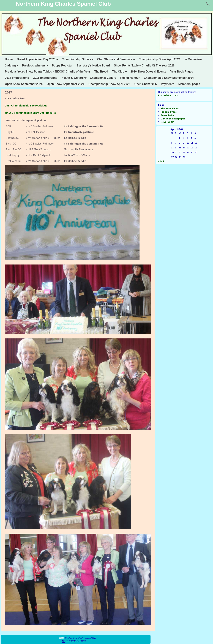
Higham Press (169, 112)
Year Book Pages (182, 72)
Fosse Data (167, 115)
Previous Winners (36, 66)
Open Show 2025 (146, 84)
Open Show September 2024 (24, 84)
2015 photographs (45, 78)
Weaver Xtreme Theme (76, 641)
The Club (120, 72)
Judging (13, 66)
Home (9, 59)
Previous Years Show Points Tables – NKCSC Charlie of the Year (48, 72)
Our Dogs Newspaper (173, 119)
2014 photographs (17, 78)
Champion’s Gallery (103, 78)
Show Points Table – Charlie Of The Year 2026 (144, 66)
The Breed (101, 72)
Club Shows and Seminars (117, 59)
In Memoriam (193, 59)
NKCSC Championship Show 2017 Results (31, 113)
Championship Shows (78, 59)
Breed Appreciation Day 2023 (38, 59)
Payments (168, 84)
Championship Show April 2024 (159, 59)
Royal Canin (167, 122)
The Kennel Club (170, 108)
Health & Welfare (75, 78)
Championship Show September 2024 (169, 78)
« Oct (161, 161)
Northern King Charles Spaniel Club (63, 4)
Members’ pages (189, 84)
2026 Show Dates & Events (148, 72)
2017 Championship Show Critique (26, 105)
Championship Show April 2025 (109, 84)
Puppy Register (62, 66)
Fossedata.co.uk (168, 95)
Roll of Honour (130, 78)
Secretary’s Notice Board (93, 66)
